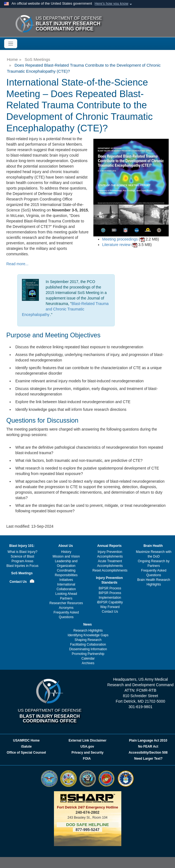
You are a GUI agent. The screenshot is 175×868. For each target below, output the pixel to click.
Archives (88, 663)
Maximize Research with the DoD (154, 554)
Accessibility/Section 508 (148, 753)
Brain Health (153, 546)
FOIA (87, 759)
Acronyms (66, 608)
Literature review (116, 245)
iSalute (26, 747)
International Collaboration (66, 587)
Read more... (17, 264)
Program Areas (22, 561)
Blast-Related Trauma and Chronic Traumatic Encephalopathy (65, 309)
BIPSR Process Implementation (110, 595)
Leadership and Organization (66, 563)
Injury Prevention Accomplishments (110, 554)
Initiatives (66, 580)
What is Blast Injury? (22, 552)
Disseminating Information (88, 649)
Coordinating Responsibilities (66, 573)
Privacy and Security (87, 753)
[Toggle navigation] (11, 44)
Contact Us (18, 582)
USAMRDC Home (26, 740)
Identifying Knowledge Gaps (88, 635)
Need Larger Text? (148, 759)
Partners (66, 598)
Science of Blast (22, 556)
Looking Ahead (66, 594)
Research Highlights (88, 630)
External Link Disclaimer (87, 740)
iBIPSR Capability (110, 602)
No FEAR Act (148, 747)
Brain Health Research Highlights (154, 582)
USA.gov (87, 747)
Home (12, 59)
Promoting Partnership (88, 654)
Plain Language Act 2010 (148, 740)
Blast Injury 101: (22, 546)
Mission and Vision (66, 556)
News (87, 624)
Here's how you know (111, 3)
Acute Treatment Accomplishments (110, 563)
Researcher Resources (66, 603)
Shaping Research (88, 640)
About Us (66, 546)
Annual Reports (109, 546)
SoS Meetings (37, 59)
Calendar (88, 658)
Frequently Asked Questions (66, 615)
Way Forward (110, 607)
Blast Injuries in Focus (22, 566)
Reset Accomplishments (110, 570)
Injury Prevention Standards (110, 580)
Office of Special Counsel (26, 753)
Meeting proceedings (120, 239)
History (66, 552)
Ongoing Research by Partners (154, 563)
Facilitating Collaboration (88, 644)
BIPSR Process (110, 588)
